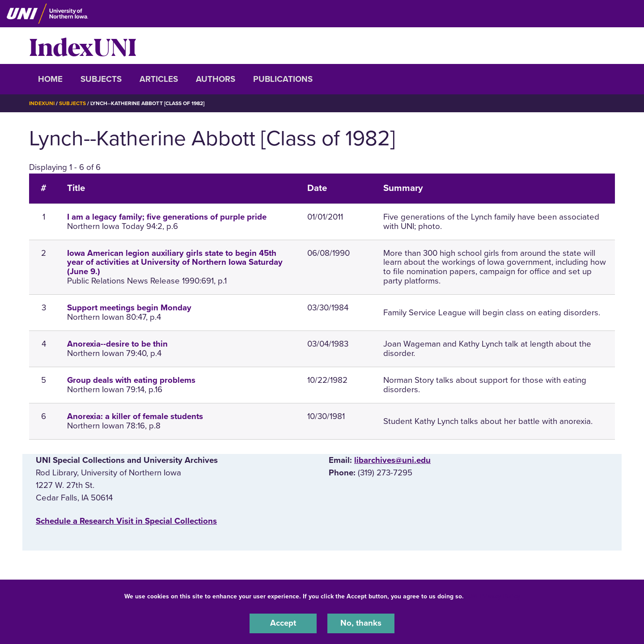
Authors (216, 79)
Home (50, 79)
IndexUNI (83, 46)
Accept (283, 623)
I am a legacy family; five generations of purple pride (167, 216)
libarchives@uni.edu (392, 460)
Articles (159, 79)
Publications (283, 79)
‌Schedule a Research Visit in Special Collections (126, 521)
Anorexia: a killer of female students (135, 416)
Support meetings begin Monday (129, 307)
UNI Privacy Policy (494, 596)
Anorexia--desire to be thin (117, 343)
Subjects (101, 79)
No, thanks (361, 623)
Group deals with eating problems (131, 380)
